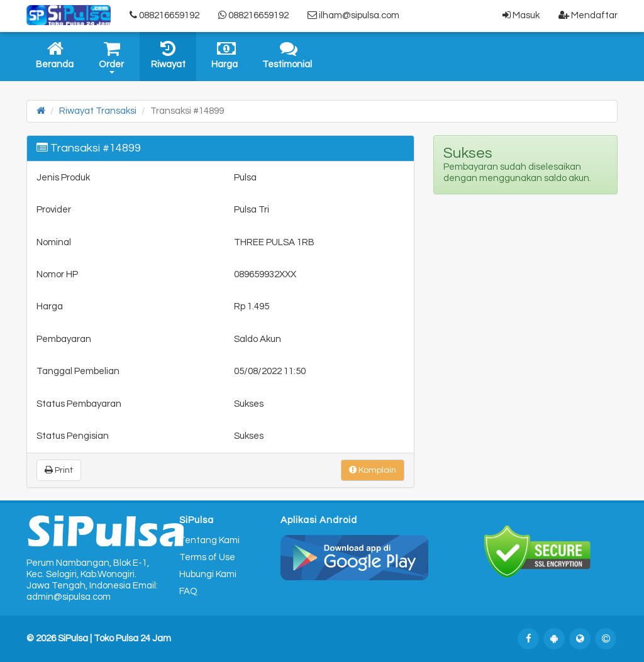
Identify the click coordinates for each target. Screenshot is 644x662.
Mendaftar (588, 15)
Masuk (521, 15)
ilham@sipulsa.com (353, 15)
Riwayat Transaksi (98, 111)
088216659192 (164, 15)
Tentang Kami (209, 540)
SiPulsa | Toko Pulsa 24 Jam (114, 638)
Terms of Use (207, 557)
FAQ (188, 591)
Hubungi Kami (208, 574)
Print (59, 470)
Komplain (373, 470)
